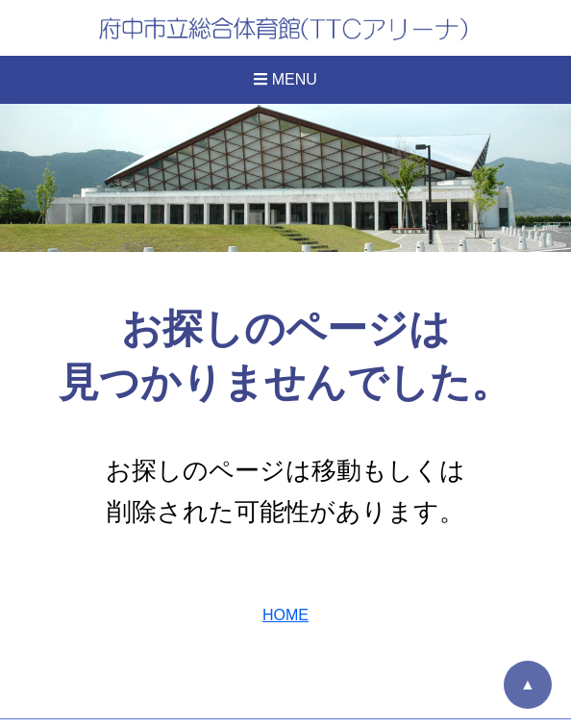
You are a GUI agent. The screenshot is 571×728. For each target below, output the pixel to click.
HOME (285, 615)
